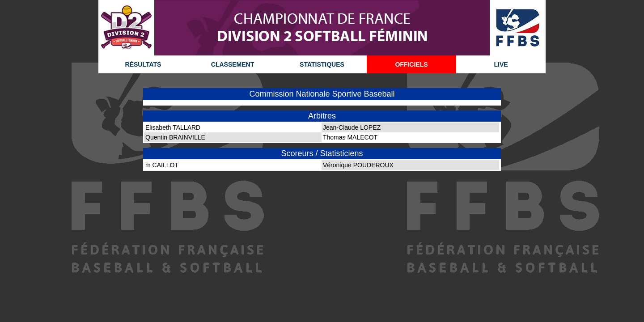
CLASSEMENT (233, 64)
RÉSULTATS (143, 64)
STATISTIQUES (322, 64)
